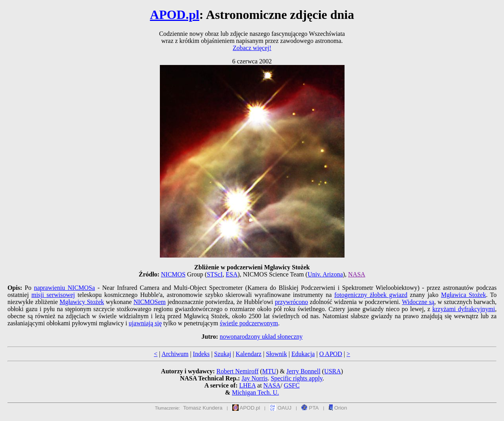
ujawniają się (145, 323)
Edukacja (303, 354)
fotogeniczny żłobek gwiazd (371, 295)
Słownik (276, 354)
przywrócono (291, 302)
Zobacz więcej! (252, 48)
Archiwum (175, 354)
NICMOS (173, 274)
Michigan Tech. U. (255, 392)
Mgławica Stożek (463, 295)
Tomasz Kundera (203, 408)
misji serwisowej (53, 295)
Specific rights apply (297, 378)
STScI (215, 274)
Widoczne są (418, 302)
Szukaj (223, 354)
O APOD (331, 354)
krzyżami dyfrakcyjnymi (464, 309)
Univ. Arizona (325, 274)
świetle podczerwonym (249, 323)
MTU (269, 371)
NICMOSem (150, 302)
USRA (333, 371)
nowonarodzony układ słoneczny (261, 337)
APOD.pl (175, 15)
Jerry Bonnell (303, 371)
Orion (338, 408)
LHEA (248, 385)
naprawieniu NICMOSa (64, 288)
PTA (310, 408)
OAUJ (281, 408)
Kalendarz (248, 354)
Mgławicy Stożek (82, 302)
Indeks (201, 354)
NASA (357, 274)
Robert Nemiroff (238, 371)
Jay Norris (254, 378)
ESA (232, 274)
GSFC (292, 385)
